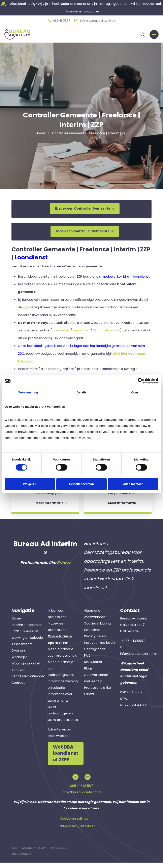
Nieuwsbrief (93, 668)
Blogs (88, 674)
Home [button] (40, 132)
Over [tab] (135, 392)
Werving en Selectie (27, 644)
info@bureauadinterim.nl (140, 660)
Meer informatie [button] (52, 508)
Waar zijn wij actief (26, 670)
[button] (59, 20)
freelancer (81, 328)
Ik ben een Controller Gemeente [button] (85, 230)
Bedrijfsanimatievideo (28, 682)
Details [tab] (81, 392)
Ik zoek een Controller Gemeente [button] (85, 208)
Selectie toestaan (82, 484)
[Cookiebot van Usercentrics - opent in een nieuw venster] (141, 381)
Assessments (22, 650)
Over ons (19, 657)
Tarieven (18, 676)
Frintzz (64, 569)
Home (16, 625)
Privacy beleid (95, 642)
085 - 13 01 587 (81, 791)
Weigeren (30, 484)
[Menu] (154, 34)
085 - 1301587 (134, 647)
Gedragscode (95, 655)
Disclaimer (92, 636)
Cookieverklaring (97, 629)
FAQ (87, 662)
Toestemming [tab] (28, 392)
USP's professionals (63, 726)
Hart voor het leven (99, 649)
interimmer (61, 328)
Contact (18, 689)
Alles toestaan (133, 484)
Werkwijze (19, 663)
